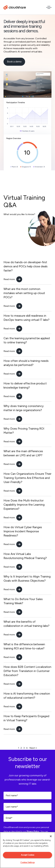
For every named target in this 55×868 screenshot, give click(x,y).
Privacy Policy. (33, 831)
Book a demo (14, 62)
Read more (9, 279)
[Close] (51, 836)
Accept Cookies (28, 855)
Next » (33, 748)
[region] (27, 850)
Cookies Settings (27, 862)
